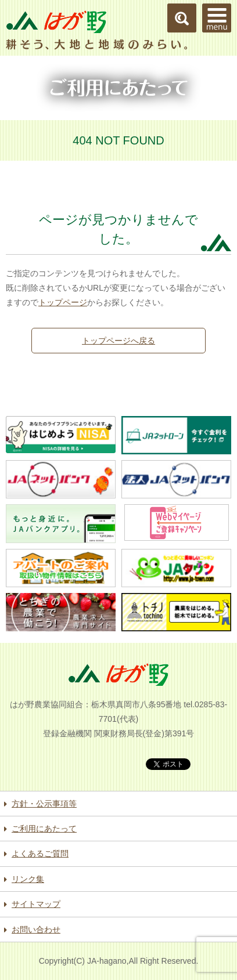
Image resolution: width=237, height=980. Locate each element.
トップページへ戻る (119, 341)
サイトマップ (36, 904)
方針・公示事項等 (44, 804)
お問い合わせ (36, 930)
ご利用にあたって (44, 829)
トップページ (63, 302)
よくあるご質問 (40, 854)
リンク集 (28, 879)
